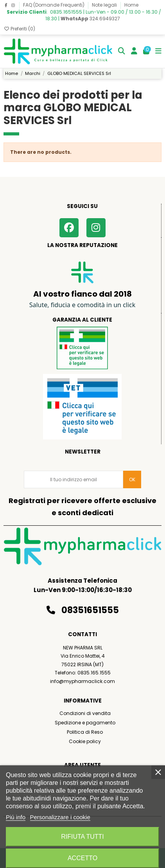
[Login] (134, 51)
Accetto (82, 858)
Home (131, 5)
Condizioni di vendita (85, 713)
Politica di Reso (85, 732)
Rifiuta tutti (82, 837)
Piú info (16, 817)
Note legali (105, 5)
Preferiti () (19, 29)
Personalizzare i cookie (60, 817)
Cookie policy (85, 741)
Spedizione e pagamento (85, 723)
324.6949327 (90, 19)
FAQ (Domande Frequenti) (54, 5)
